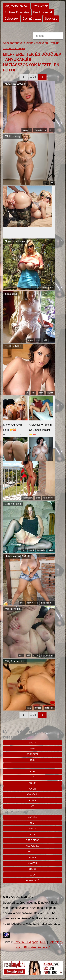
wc (33, 806)
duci (52, 130)
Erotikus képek (43, 12)
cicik (38, 498)
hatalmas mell (47, 603)
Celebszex (11, 19)
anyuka (33, 817)
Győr (32, 789)
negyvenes (33, 846)
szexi (41, 393)
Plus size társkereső (37, 947)
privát (51, 550)
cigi (33, 772)
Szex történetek (13, 43)
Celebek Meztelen (36, 43)
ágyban (50, 393)
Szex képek (40, 6)
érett (33, 743)
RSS (43, 942)
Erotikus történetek (17, 12)
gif (52, 655)
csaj (38, 340)
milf (46, 183)
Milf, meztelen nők (16, 6)
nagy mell (27, 130)
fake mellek (48, 498)
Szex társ (51, 19)
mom (36, 655)
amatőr (33, 863)
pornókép (33, 754)
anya (32, 748)
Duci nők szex (32, 19)
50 (52, 183)
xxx (52, 340)
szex (33, 875)
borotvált (41, 550)
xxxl (34, 288)
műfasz (38, 708)
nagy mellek (32, 603)
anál (29, 708)
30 (27, 393)
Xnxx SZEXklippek (26, 942)
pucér (33, 760)
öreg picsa (33, 840)
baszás (45, 655)
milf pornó (49, 708)
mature (33, 852)
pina (24, 550)
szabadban (27, 498)
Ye (33, 777)
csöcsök (43, 288)
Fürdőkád (33, 795)
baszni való (32, 880)
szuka (30, 340)
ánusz (32, 783)
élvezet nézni (40, 130)
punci (32, 800)
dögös (32, 869)
